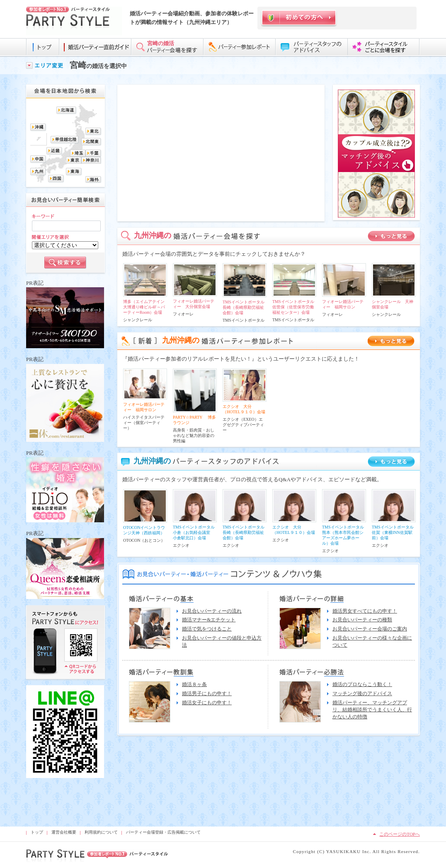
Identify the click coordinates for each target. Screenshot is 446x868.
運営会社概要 (64, 832)
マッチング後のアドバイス (362, 693)
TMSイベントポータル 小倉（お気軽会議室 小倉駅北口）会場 (196, 532)
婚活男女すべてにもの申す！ (365, 611)
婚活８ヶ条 (194, 684)
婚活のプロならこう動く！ (362, 684)
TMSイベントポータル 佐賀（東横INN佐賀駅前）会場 (395, 532)
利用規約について (101, 832)
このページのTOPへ (400, 834)
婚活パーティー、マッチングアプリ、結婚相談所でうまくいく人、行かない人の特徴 (372, 710)
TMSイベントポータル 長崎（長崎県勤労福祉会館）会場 (246, 307)
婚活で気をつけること (207, 629)
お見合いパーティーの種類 (362, 620)
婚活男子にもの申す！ (207, 693)
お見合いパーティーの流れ (212, 611)
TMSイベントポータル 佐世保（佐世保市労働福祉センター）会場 (295, 307)
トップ (37, 832)
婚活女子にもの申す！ (207, 703)
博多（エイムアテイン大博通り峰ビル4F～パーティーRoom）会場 (144, 307)
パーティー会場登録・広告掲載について (163, 832)
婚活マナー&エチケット (209, 620)
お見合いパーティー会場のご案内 (370, 629)
